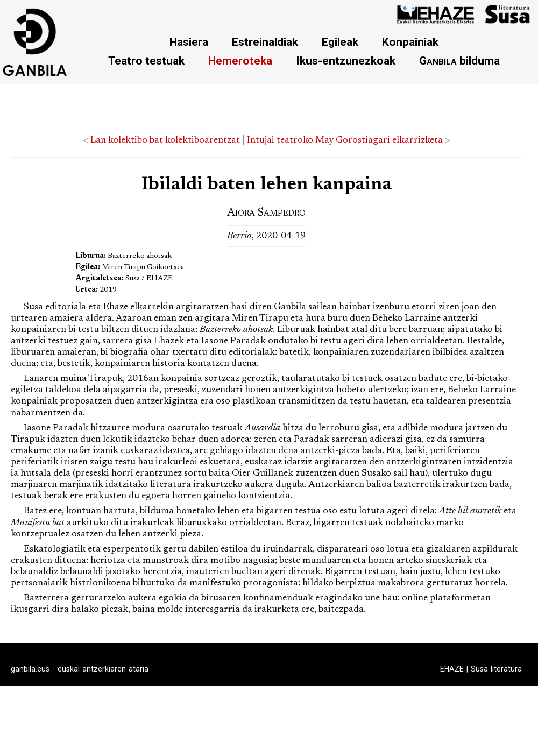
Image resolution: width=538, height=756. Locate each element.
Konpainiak (410, 42)
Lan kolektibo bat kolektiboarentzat (165, 140)
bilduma (459, 61)
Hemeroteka (240, 61)
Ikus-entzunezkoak (346, 61)
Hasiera (189, 42)
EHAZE (452, 669)
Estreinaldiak (265, 42)
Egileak (340, 42)
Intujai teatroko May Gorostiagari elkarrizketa (345, 140)
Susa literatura (496, 669)
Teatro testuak (146, 61)
